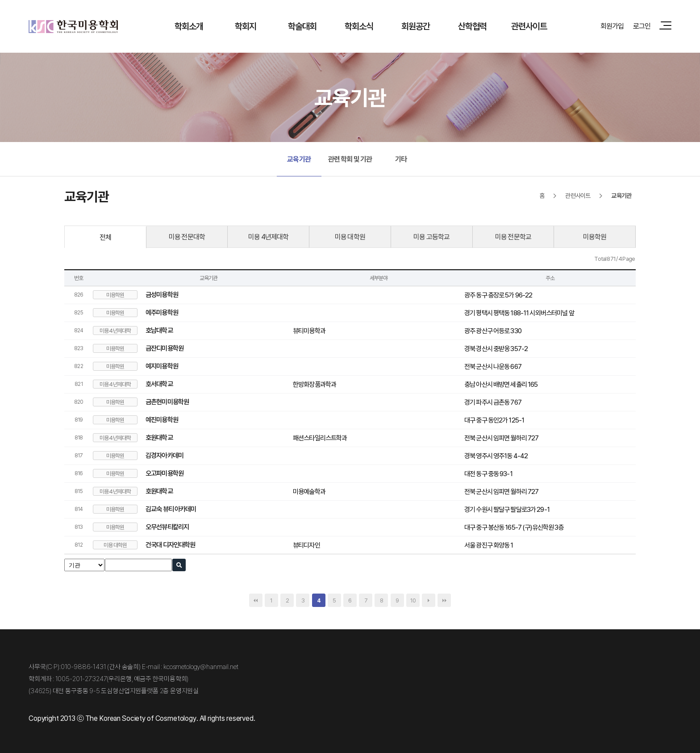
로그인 (642, 26)
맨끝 (444, 600)
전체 (105, 237)
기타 (401, 159)
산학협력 (473, 26)
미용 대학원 (350, 237)
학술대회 (302, 26)
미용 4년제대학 (268, 237)
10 (413, 600)
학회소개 (189, 26)
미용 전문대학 (187, 237)
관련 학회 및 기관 (350, 159)
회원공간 (416, 26)
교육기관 (299, 159)
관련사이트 (529, 26)
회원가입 (612, 26)
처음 (256, 600)
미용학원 (595, 237)
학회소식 (359, 26)
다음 (429, 600)
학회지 (246, 26)
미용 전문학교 (513, 237)
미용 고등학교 (431, 237)
